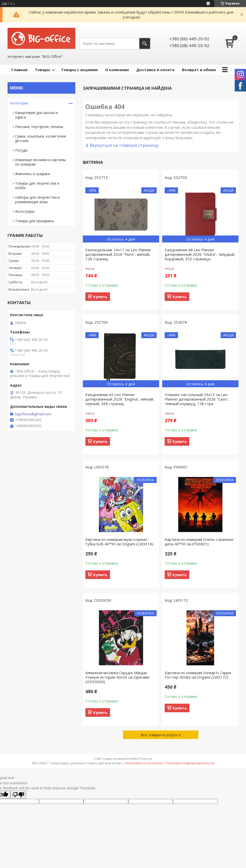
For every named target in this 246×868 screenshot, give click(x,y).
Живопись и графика (33, 174)
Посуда (21, 150)
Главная (19, 70)
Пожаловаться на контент (144, 763)
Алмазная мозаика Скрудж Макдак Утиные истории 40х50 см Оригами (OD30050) (117, 677)
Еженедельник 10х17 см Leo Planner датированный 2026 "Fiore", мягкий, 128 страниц (118, 254)
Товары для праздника (34, 221)
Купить (100, 297)
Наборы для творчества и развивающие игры (37, 200)
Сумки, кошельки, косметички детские (41, 138)
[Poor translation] (18, 795)
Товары (42, 70)
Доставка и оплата (155, 70)
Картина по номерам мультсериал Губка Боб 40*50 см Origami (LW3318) (119, 542)
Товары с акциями (79, 70)
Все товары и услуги (159, 735)
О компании (117, 70)
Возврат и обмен (199, 70)
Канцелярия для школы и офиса (36, 115)
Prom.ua (146, 759)
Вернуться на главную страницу (124, 145)
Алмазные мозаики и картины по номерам (40, 162)
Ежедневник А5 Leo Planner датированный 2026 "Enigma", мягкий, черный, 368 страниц (120, 399)
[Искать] (145, 43)
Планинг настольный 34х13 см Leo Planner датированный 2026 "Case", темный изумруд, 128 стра (197, 399)
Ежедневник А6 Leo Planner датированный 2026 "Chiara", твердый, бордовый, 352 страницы (200, 254)
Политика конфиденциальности (191, 763)
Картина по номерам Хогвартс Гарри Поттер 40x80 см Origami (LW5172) (198, 675)
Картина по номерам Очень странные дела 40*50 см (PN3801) (199, 542)
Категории (19, 103)
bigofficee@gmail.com (33, 414)
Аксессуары (25, 211)
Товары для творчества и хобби (37, 185)
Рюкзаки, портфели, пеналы (39, 127)
